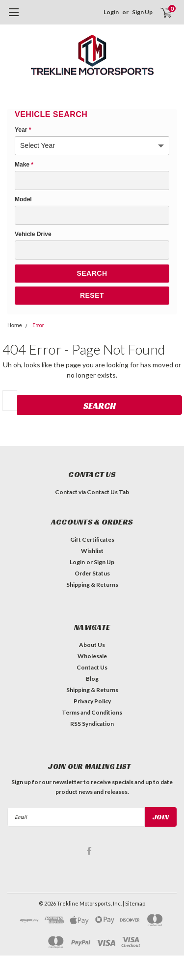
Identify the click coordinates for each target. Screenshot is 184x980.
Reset (92, 295)
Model (23, 199)
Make (24, 165)
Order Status (92, 573)
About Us (92, 645)
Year (23, 130)
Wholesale (92, 656)
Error (38, 325)
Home (15, 325)
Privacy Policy (92, 701)
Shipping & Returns (92, 585)
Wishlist (92, 551)
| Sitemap (134, 903)
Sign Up (142, 12)
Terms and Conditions (92, 712)
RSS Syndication (92, 724)
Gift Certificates (92, 539)
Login (111, 12)
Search (92, 273)
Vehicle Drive (33, 234)
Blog (92, 679)
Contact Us (92, 667)
